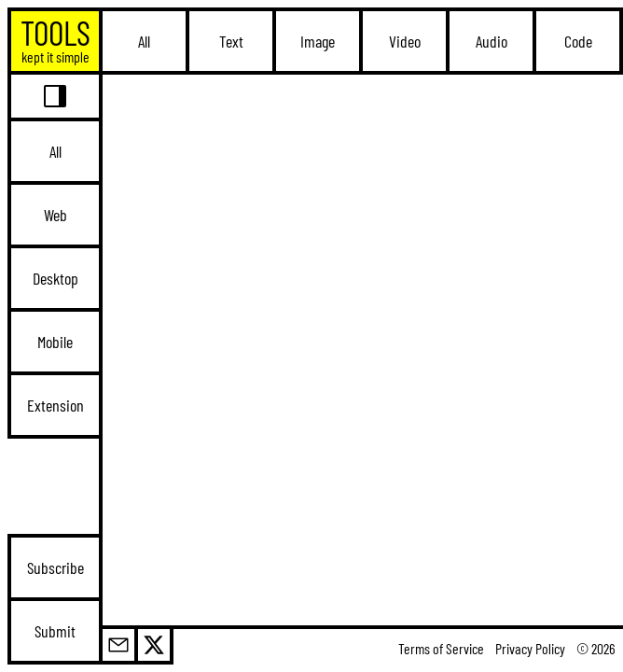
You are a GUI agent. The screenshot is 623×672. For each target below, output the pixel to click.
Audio (491, 41)
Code (578, 41)
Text (231, 41)
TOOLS (55, 39)
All (144, 41)
